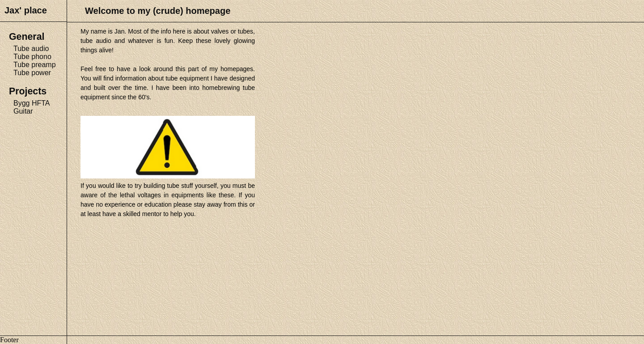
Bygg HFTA (32, 103)
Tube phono (32, 57)
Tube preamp (35, 65)
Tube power (32, 73)
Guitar (23, 111)
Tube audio (31, 49)
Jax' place (26, 10)
